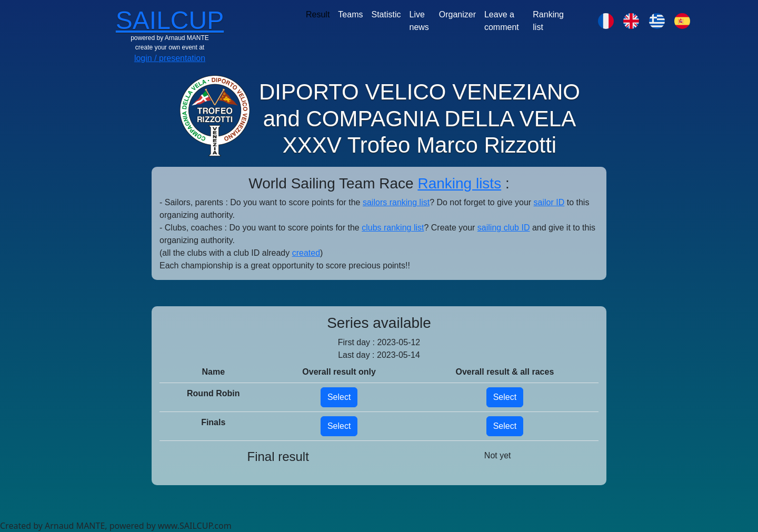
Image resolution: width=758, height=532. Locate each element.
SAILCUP (170, 20)
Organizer (457, 14)
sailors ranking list (396, 202)
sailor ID (549, 202)
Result (318, 14)
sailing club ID (504, 228)
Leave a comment (502, 21)
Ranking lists (459, 183)
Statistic (386, 14)
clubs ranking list (393, 228)
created (306, 253)
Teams (350, 14)
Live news (419, 21)
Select (339, 397)
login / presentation (170, 58)
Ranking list (548, 21)
